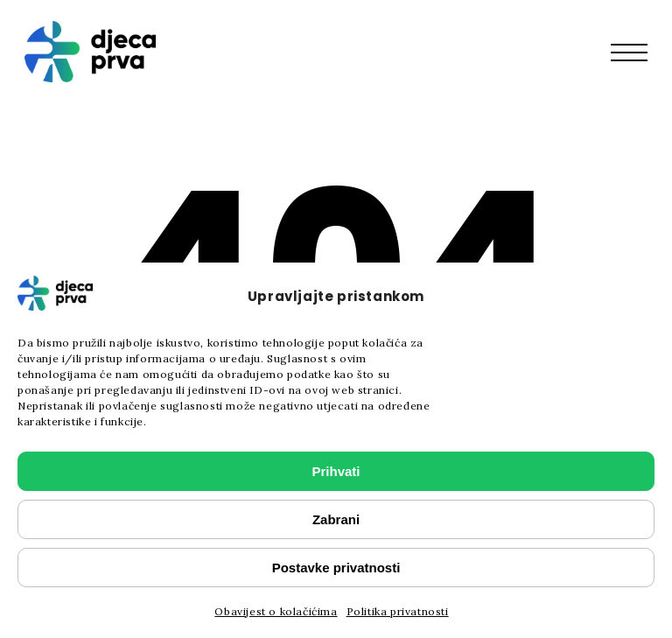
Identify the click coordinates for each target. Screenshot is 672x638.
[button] (638, 52)
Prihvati (336, 471)
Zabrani (336, 519)
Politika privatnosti (398, 611)
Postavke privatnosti (336, 568)
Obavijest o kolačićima (276, 611)
